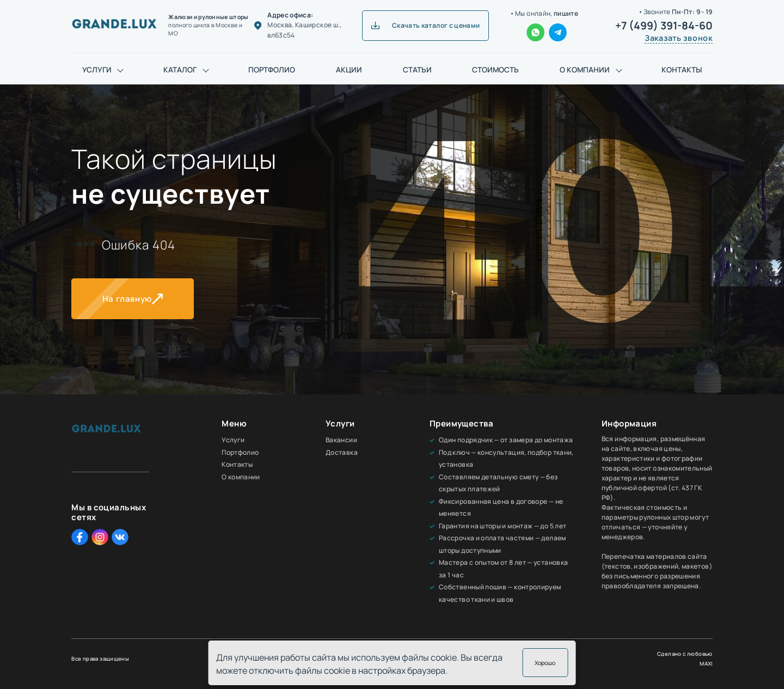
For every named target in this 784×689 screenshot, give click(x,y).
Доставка (342, 452)
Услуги (97, 70)
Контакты (682, 70)
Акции (349, 70)
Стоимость (495, 70)
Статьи (417, 70)
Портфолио (272, 70)
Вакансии (341, 440)
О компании (585, 70)
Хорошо (545, 663)
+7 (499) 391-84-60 (664, 26)
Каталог (180, 70)
